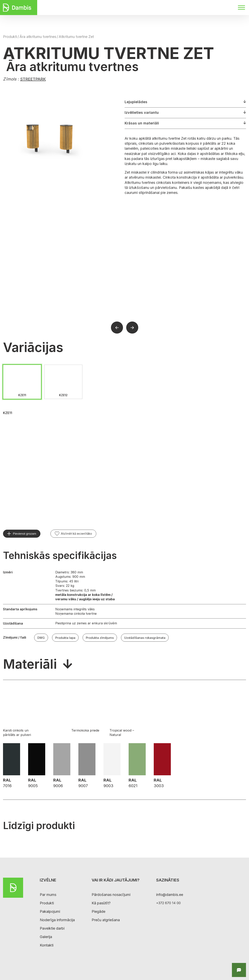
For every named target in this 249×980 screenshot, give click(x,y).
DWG (41, 638)
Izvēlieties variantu (142, 112)
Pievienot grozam (25, 534)
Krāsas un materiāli (142, 123)
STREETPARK (33, 79)
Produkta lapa (65, 638)
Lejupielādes (136, 102)
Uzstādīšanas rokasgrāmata (145, 638)
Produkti (10, 37)
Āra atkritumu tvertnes (38, 37)
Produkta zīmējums (100, 638)
